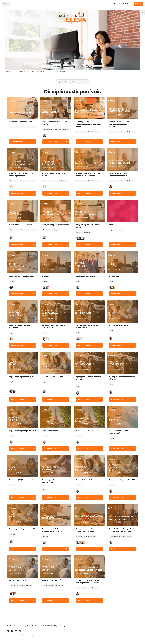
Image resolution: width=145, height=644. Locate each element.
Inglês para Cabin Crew (86, 274)
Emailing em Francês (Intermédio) (52, 481)
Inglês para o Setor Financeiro (23, 274)
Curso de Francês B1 (51, 428)
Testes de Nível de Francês (87, 479)
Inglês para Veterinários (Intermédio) (21, 324)
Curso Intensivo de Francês (87, 428)
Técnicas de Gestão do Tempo (23, 119)
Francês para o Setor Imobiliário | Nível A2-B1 (53, 530)
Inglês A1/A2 (114, 274)
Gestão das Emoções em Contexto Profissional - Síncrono (119, 122)
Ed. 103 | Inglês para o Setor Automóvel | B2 (54, 324)
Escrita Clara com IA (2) (53, 582)
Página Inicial (126, 3)
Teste (111, 222)
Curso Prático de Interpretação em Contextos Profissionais (121, 531)
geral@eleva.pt (62, 630)
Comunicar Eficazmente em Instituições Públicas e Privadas (88, 585)
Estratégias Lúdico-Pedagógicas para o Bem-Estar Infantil (87, 122)
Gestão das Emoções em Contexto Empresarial (119, 172)
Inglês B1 (47, 274)
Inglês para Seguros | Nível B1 (121, 323)
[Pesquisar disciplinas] (72, 79)
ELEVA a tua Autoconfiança (22, 222)
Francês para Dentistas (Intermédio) (118, 429)
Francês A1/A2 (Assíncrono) (22, 479)
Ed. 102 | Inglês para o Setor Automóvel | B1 (87, 324)
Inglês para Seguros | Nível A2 (23, 374)
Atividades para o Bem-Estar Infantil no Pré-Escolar (88, 172)
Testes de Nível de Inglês (53, 374)
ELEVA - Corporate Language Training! (22, 630)
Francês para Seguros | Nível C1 (122, 479)
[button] (6, 4)
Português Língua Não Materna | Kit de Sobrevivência (89, 530)
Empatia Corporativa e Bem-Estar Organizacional (23, 172)
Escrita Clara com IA (19, 582)
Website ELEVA (117, 3)
